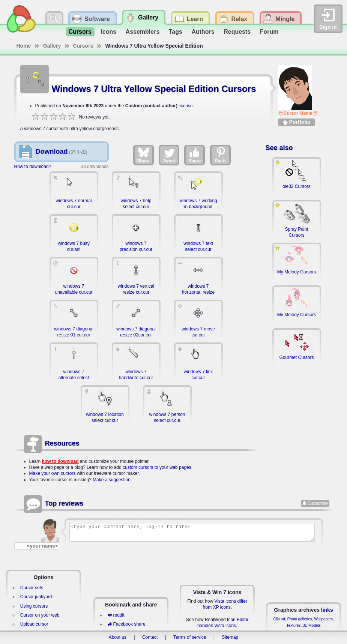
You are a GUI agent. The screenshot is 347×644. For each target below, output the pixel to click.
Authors (203, 32)
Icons (108, 32)
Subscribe (318, 503)
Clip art (279, 619)
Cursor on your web (40, 615)
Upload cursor (34, 624)
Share (143, 155)
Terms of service (190, 637)
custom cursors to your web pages (157, 467)
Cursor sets (32, 588)
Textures (294, 625)
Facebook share (126, 624)
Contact (150, 637)
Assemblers (143, 32)
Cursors (80, 32)
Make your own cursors (53, 473)
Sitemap (230, 637)
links (327, 610)
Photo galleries (300, 619)
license (186, 106)
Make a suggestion (112, 480)
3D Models (312, 625)
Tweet (169, 155)
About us (118, 637)
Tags (176, 32)
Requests (237, 32)
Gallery (52, 46)
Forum (269, 32)
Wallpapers (323, 619)
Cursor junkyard (36, 597)
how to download (60, 461)
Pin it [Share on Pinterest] (221, 155)
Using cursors (34, 606)
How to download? (33, 167)
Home (24, 46)
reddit (116, 615)
